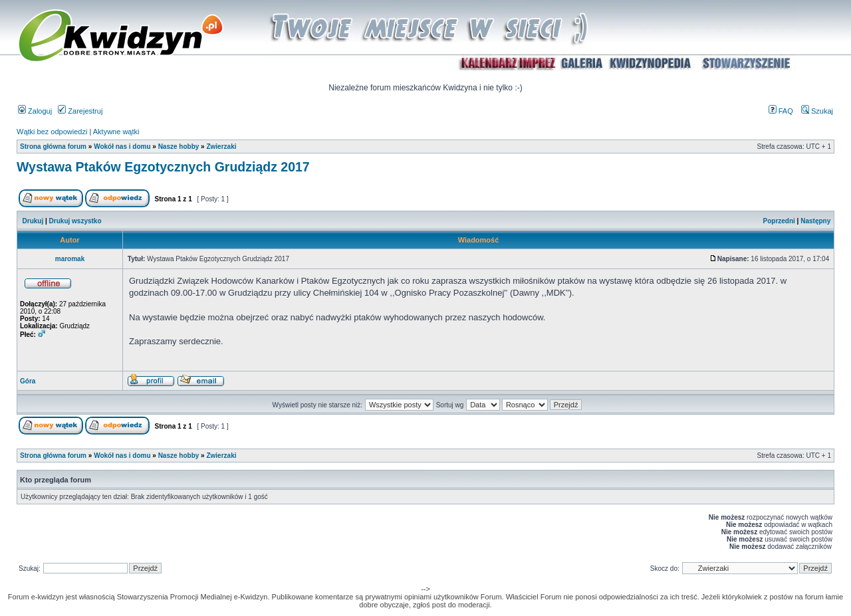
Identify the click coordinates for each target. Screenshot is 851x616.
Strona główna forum (53, 147)
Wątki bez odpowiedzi (52, 132)
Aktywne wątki (116, 132)
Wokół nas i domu (122, 147)
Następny (815, 221)
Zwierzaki (221, 147)
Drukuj (33, 221)
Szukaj (817, 111)
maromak (70, 259)
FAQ (781, 111)
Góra (28, 381)
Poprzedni (779, 221)
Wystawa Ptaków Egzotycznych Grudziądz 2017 (163, 167)
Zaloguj (35, 111)
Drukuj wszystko (75, 221)
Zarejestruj (80, 111)
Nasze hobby (179, 147)
